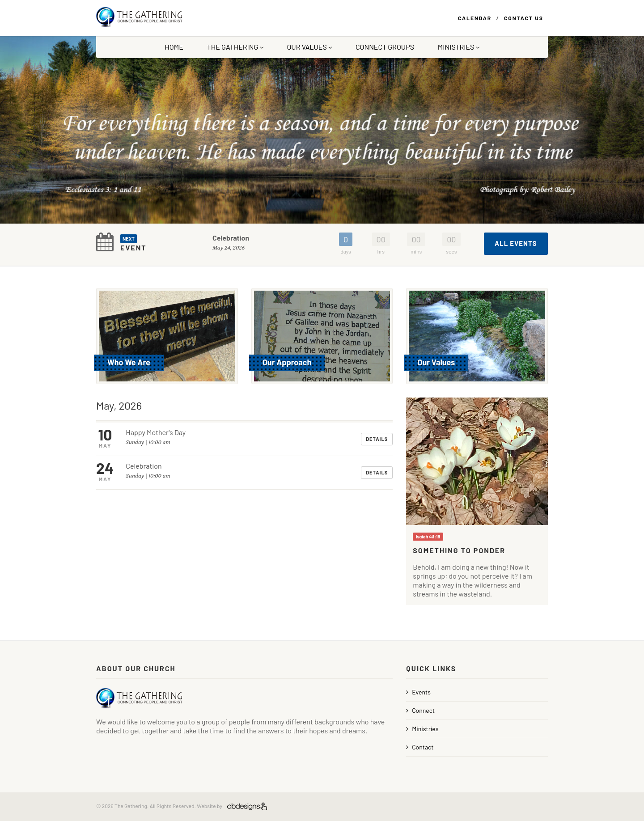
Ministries (459, 47)
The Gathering (235, 47)
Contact (420, 747)
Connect (420, 710)
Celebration (231, 238)
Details (377, 439)
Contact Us (524, 18)
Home (174, 47)
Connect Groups (385, 47)
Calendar (475, 18)
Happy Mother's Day (156, 432)
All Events (516, 243)
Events (418, 692)
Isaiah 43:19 (428, 536)
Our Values (309, 47)
